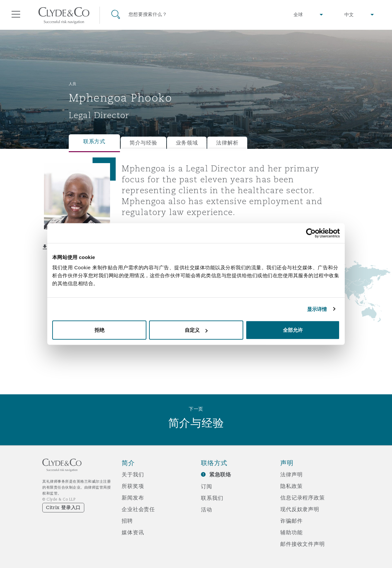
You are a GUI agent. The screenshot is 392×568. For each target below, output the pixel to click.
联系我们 (212, 498)
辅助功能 (291, 532)
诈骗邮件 (291, 521)
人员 (73, 84)
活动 (207, 509)
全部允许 (293, 330)
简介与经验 (143, 143)
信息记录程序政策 (303, 498)
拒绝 (99, 330)
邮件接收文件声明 (303, 544)
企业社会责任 (138, 509)
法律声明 (291, 474)
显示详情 (317, 309)
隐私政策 (291, 486)
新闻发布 (133, 498)
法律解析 (227, 143)
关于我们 (133, 474)
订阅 (207, 486)
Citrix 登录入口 (63, 507)
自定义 (196, 330)
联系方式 (94, 141)
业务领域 (187, 143)
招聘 (127, 521)
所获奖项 (133, 486)
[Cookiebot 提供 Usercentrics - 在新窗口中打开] (311, 233)
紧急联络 (220, 475)
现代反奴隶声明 (300, 509)
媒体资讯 (133, 532)
